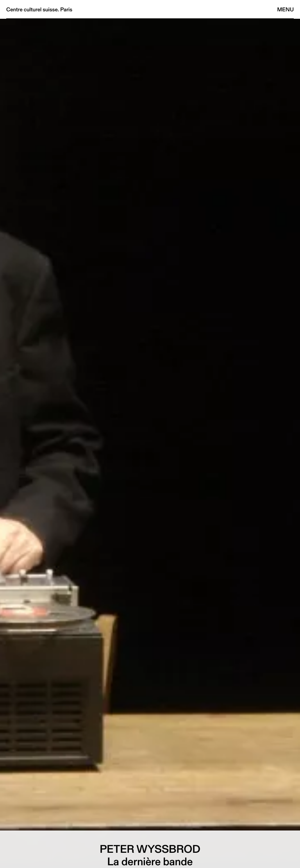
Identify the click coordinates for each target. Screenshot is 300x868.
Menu (286, 9)
